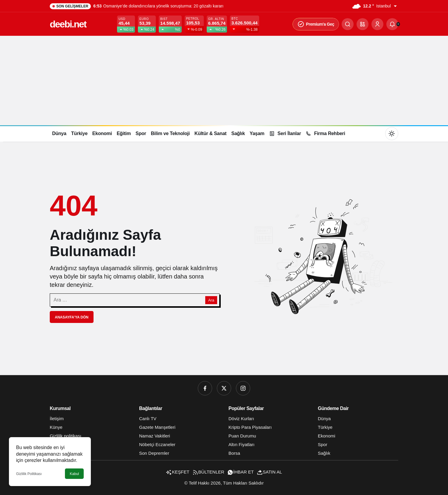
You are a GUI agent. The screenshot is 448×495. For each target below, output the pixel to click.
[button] (363, 24)
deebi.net (68, 24)
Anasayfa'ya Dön (72, 317)
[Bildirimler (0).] (392, 24)
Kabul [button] (74, 474)
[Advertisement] (224, 81)
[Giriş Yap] (377, 24)
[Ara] (348, 24)
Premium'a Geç (316, 24)
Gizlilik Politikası (29, 474)
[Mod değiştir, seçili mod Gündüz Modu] (392, 134)
